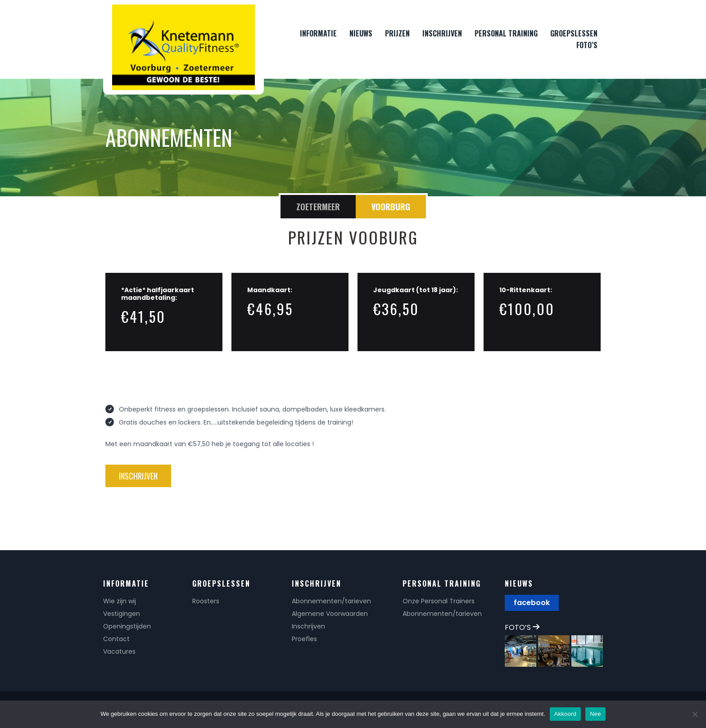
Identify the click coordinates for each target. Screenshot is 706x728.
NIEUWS (361, 33)
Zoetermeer (318, 207)
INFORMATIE (318, 33)
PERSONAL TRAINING (506, 33)
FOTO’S (587, 45)
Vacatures (119, 651)
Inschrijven (308, 626)
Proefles (304, 639)
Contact (116, 639)
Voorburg (391, 207)
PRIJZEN (397, 33)
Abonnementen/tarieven (331, 601)
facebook (532, 603)
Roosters (206, 601)
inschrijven (138, 476)
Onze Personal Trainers (439, 601)
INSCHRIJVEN (442, 33)
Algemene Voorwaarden (330, 614)
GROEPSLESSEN (574, 33)
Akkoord (565, 714)
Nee (595, 714)
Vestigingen (122, 614)
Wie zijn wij (120, 601)
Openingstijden (127, 626)
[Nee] (695, 714)
